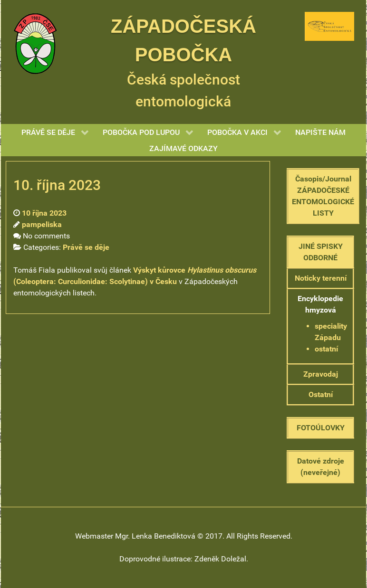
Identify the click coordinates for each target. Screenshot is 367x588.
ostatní (326, 349)
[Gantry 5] (35, 43)
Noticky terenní (321, 278)
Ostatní (321, 394)
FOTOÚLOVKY (321, 428)
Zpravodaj (321, 374)
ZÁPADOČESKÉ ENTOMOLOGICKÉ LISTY (323, 202)
